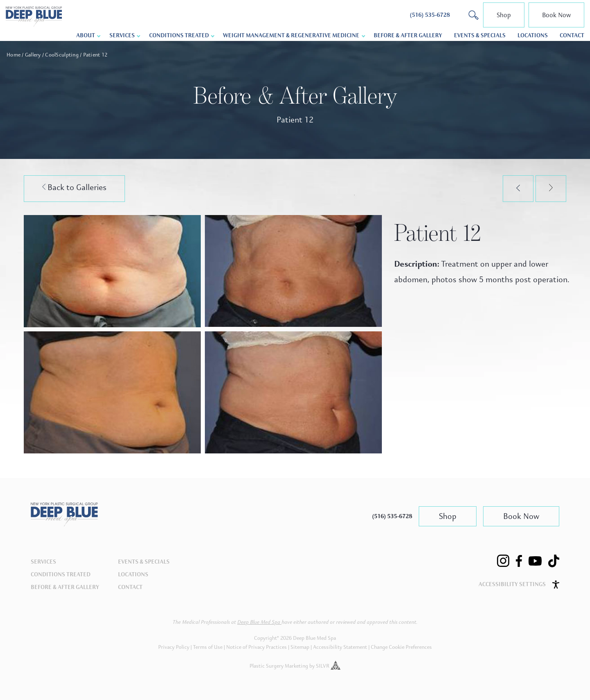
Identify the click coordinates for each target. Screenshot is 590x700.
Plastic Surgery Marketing (279, 666)
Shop (504, 15)
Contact (572, 35)
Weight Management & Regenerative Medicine (291, 35)
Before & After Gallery (408, 35)
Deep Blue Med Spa (259, 622)
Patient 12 (95, 55)
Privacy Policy (174, 647)
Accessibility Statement (340, 647)
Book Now (556, 15)
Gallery (33, 55)
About (86, 35)
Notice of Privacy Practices (256, 647)
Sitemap (300, 647)
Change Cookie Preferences (401, 647)
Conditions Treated (179, 35)
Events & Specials (480, 35)
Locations (533, 35)
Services (122, 35)
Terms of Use (208, 647)
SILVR (328, 666)
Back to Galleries (75, 187)
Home (14, 55)
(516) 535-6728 (392, 516)
